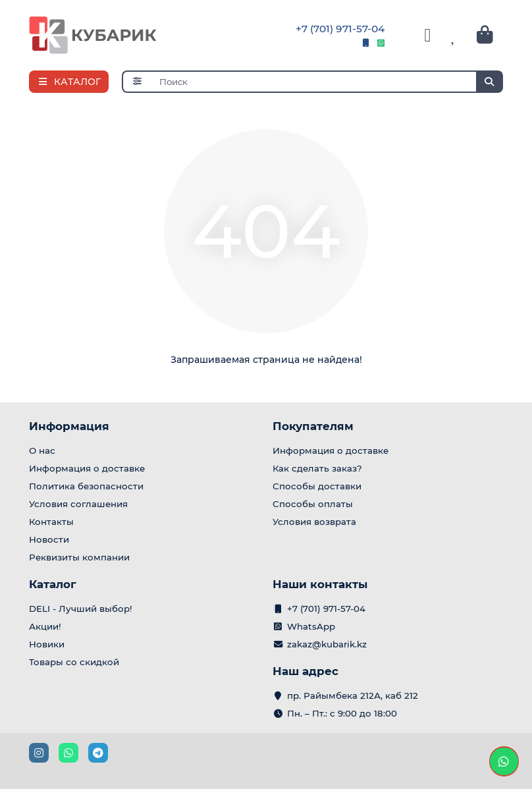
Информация (69, 426)
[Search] (328, 82)
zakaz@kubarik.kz (327, 644)
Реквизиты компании (79, 557)
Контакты (51, 522)
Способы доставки (317, 486)
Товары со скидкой (74, 662)
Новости (49, 539)
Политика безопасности (86, 486)
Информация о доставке (87, 468)
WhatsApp (311, 626)
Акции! (45, 626)
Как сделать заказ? (317, 468)
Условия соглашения (78, 504)
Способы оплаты (313, 504)
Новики (47, 644)
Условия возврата (314, 522)
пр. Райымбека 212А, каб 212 (353, 695)
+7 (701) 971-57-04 (340, 29)
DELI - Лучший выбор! (81, 609)
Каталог (53, 584)
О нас (42, 450)
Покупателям (313, 426)
